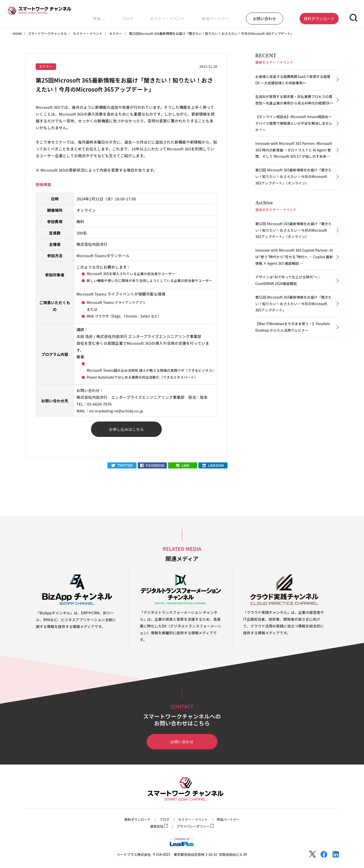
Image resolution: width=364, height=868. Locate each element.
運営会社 (158, 826)
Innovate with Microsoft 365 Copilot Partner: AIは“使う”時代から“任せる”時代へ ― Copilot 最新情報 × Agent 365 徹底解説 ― (294, 278)
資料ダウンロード (135, 819)
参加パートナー (241, 16)
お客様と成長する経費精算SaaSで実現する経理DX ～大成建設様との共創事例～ (293, 80)
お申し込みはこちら (126, 430)
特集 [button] (155, 16)
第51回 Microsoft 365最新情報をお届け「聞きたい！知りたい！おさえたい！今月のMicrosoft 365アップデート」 (293, 327)
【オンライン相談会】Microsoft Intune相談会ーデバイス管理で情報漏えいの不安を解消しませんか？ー (294, 133)
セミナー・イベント (203, 16)
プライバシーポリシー (196, 826)
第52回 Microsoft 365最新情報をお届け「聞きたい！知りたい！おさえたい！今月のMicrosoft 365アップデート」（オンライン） (293, 250)
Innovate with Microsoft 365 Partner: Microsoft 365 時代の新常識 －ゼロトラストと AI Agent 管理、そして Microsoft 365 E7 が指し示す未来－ (294, 164)
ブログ (173, 16)
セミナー (46, 66)
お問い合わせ (182, 743)
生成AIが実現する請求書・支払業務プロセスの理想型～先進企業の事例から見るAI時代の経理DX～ (294, 105)
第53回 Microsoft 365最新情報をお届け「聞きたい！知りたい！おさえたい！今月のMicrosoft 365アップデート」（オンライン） (293, 195)
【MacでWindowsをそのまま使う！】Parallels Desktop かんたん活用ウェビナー (291, 352)
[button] (353, 16)
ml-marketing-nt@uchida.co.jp (117, 411)
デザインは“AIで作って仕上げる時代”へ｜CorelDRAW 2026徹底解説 (290, 303)
